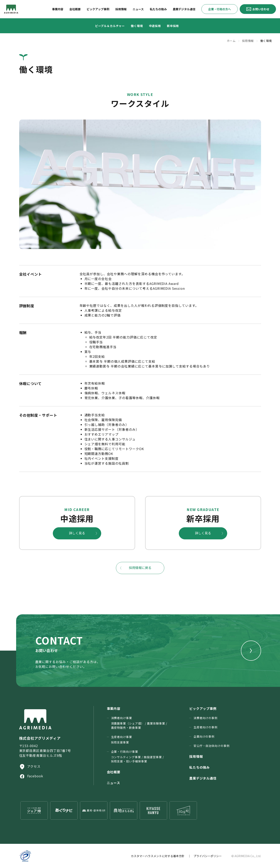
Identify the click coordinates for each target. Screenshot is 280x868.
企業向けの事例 (204, 736)
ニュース (114, 783)
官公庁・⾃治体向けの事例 (212, 746)
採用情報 (248, 41)
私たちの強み (200, 767)
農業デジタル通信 (203, 778)
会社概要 (114, 772)
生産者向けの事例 (206, 727)
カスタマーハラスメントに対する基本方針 (158, 856)
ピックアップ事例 (203, 708)
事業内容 (114, 708)
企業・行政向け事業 (137, 756)
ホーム (231, 41)
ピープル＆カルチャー (110, 26)
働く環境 (137, 26)
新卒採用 (173, 26)
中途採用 (155, 26)
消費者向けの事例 (206, 718)
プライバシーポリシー (208, 856)
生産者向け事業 (122, 740)
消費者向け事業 (139, 723)
